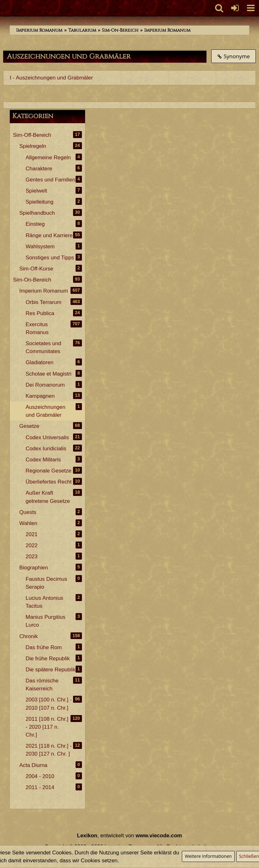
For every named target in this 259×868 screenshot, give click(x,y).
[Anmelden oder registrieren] (235, 8)
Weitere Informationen (208, 856)
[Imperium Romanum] (3, 8)
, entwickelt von (130, 836)
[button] (251, 8)
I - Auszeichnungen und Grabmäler (51, 78)
